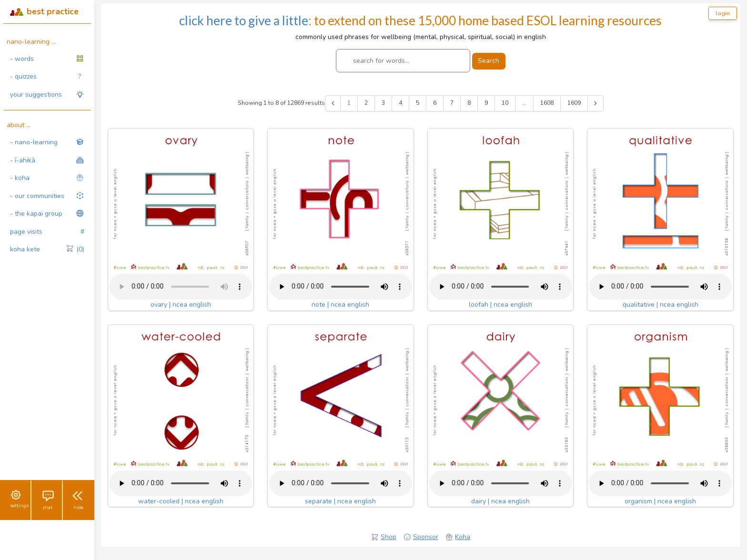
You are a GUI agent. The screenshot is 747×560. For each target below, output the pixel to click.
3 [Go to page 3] (383, 103)
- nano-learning (47, 142)
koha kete (47, 250)
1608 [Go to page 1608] (547, 103)
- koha (47, 178)
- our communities (47, 196)
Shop (389, 537)
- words (47, 59)
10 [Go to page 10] (505, 103)
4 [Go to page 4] (400, 103)
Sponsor (426, 537)
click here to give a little (244, 20)
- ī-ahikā (47, 160)
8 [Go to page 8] (469, 103)
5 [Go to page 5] (418, 103)
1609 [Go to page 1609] (574, 103)
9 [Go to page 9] (486, 103)
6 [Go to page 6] (435, 103)
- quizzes (45, 77)
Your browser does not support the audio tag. (181, 287)
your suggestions (47, 95)
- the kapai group (47, 214)
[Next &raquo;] (596, 103)
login (723, 13)
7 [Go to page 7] (452, 103)
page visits (47, 232)
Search (489, 61)
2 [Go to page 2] (366, 103)
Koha (463, 537)
